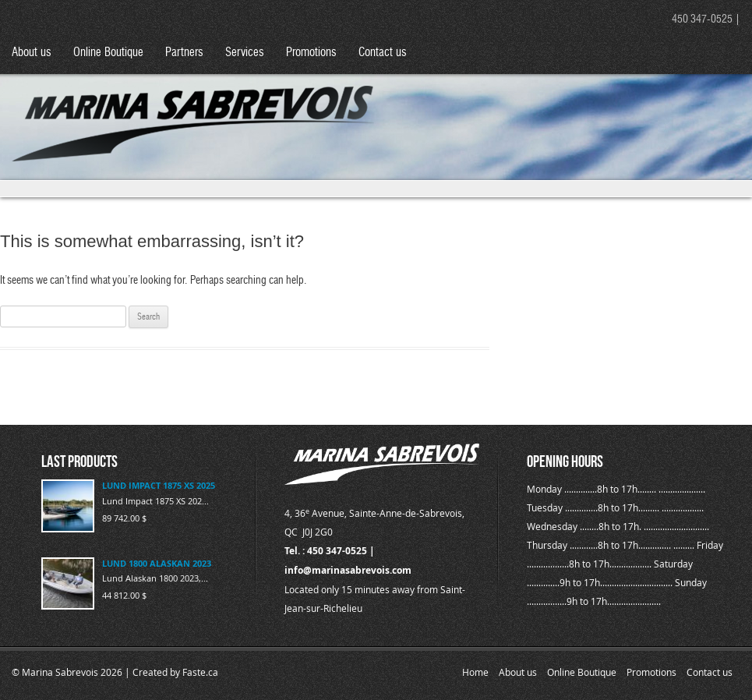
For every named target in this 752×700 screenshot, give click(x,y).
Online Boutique (108, 53)
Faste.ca (200, 672)
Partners (184, 53)
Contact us (383, 53)
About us (32, 53)
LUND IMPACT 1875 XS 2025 (159, 485)
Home (475, 672)
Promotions (311, 53)
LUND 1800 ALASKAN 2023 (157, 563)
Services (245, 53)
